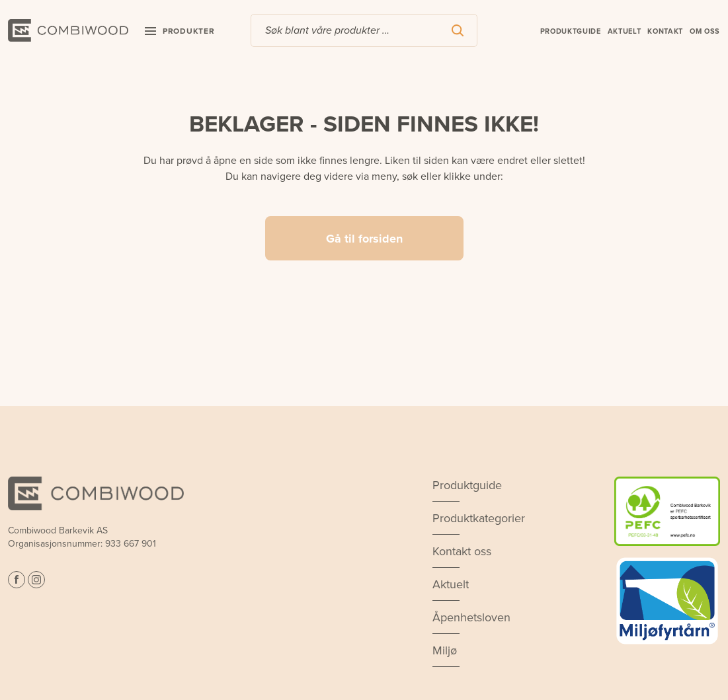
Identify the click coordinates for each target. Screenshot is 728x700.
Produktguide (571, 31)
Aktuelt (625, 31)
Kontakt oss (462, 551)
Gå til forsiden (364, 239)
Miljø (445, 650)
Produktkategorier (479, 518)
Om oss (705, 31)
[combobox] (364, 30)
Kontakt (665, 31)
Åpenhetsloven (471, 617)
